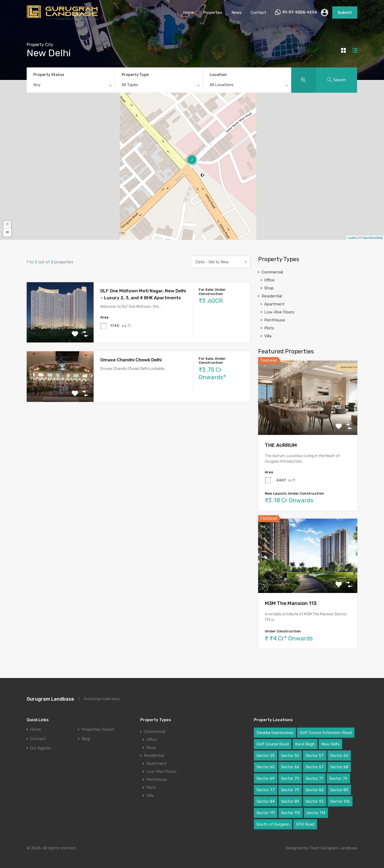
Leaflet (352, 238)
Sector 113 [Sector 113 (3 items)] (291, 813)
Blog (86, 739)
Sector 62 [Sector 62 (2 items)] (339, 756)
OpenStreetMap (372, 238)
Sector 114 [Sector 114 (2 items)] (316, 813)
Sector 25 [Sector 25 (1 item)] (266, 756)
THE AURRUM (281, 445)
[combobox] (71, 86)
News (237, 13)
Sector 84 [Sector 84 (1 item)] (266, 801)
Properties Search (98, 730)
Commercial (272, 272)
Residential (272, 296)
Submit (345, 13)
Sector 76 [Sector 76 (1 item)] (338, 778)
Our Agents (41, 748)
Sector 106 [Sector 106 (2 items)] (340, 801)
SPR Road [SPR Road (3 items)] (305, 824)
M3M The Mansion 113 (291, 603)
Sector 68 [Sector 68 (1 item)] (339, 767)
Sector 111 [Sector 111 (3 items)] (266, 813)
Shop (269, 288)
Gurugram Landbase (50, 699)
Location (218, 75)
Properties (213, 13)
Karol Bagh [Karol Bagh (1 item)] (305, 744)
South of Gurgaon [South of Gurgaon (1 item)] (273, 824)
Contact (258, 13)
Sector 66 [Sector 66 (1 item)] (290, 767)
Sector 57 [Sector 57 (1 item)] (315, 756)
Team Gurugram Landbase (333, 848)
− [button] (7, 233)
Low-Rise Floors (279, 312)
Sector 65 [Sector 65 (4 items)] (266, 767)
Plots (269, 328)
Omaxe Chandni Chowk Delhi (131, 360)
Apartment (274, 304)
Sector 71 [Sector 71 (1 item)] (314, 778)
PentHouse (275, 320)
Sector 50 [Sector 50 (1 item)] (290, 756)
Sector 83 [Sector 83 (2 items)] (339, 790)
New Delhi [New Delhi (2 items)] (330, 744)
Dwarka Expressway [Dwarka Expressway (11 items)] (275, 733)
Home (189, 13)
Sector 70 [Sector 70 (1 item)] (290, 778)
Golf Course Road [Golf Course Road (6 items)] (273, 744)
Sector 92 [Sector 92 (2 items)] (315, 801)
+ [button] (7, 225)
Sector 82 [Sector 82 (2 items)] (315, 790)
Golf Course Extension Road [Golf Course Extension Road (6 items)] (326, 733)
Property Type (135, 75)
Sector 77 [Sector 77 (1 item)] (266, 790)
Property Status (49, 75)
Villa (268, 336)
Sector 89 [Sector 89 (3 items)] (290, 801)
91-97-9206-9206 (300, 13)
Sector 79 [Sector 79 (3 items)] (290, 790)
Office (269, 280)
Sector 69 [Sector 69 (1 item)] (266, 778)
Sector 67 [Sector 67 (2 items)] (315, 767)
